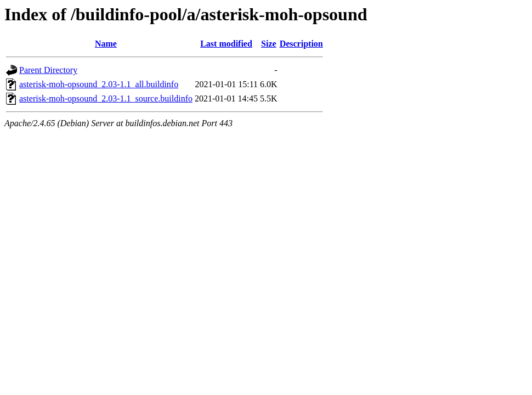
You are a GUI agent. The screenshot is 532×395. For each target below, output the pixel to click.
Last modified (226, 44)
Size (269, 44)
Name (106, 44)
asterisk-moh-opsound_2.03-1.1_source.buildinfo (106, 98)
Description (301, 44)
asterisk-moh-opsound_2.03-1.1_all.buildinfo (99, 84)
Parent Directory (48, 70)
